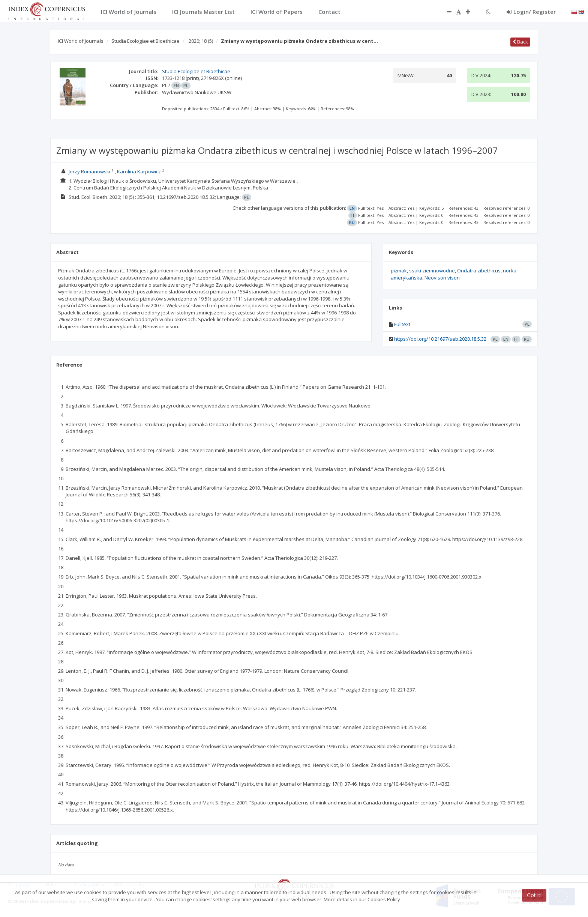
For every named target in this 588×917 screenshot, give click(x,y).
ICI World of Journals (81, 41)
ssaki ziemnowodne (432, 271)
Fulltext (402, 324)
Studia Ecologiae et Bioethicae (145, 41)
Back (520, 42)
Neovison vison (442, 278)
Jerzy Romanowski (89, 171)
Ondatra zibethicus (479, 271)
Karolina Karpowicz (139, 171)
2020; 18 (201, 41)
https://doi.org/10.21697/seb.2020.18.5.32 (440, 339)
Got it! (534, 895)
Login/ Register (531, 12)
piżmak (399, 271)
